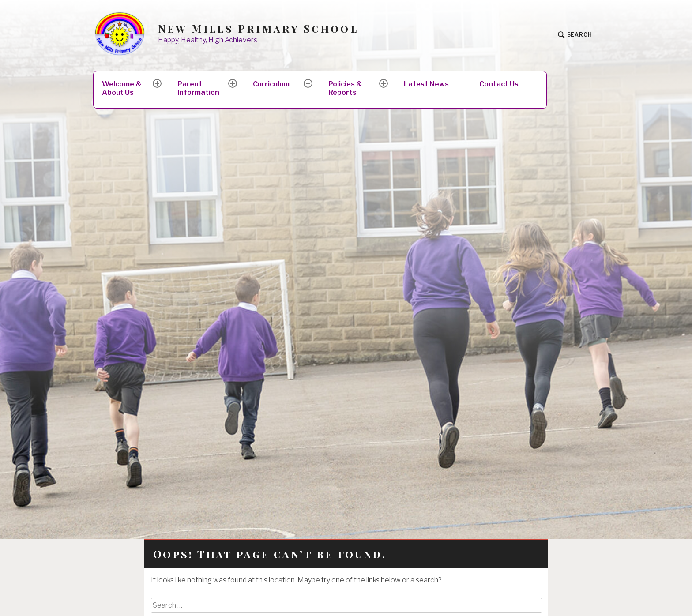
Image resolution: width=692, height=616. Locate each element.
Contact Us (499, 84)
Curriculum (271, 84)
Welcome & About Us (122, 88)
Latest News (426, 84)
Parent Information (198, 88)
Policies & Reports (345, 88)
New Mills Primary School (258, 28)
